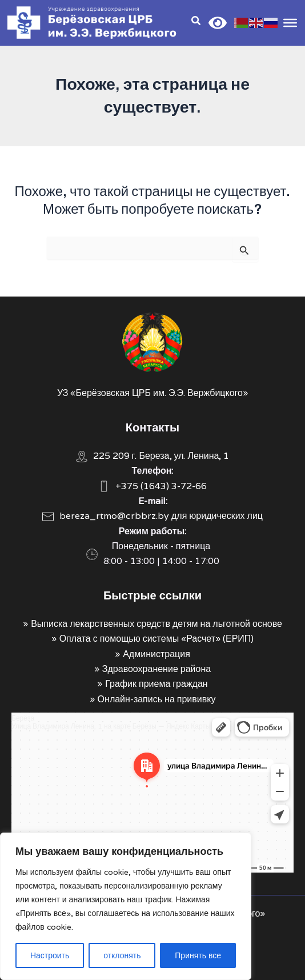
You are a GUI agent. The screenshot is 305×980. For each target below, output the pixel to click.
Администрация (156, 654)
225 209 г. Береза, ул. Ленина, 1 (161, 456)
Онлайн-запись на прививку (157, 699)
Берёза (23, 718)
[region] (126, 906)
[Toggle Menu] (290, 22)
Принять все (198, 955)
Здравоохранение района (156, 669)
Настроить (50, 955)
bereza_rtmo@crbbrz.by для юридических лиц (161, 516)
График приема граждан (156, 684)
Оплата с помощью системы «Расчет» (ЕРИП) (157, 639)
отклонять (122, 955)
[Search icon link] (196, 22)
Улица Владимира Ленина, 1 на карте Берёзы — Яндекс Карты (111, 726)
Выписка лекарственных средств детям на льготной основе (156, 624)
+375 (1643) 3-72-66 (161, 486)
